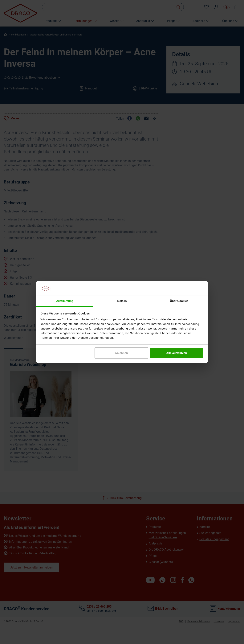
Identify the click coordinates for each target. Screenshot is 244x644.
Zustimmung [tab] (65, 301)
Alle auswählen (177, 353)
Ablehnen (121, 353)
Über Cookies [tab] (179, 301)
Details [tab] (122, 301)
